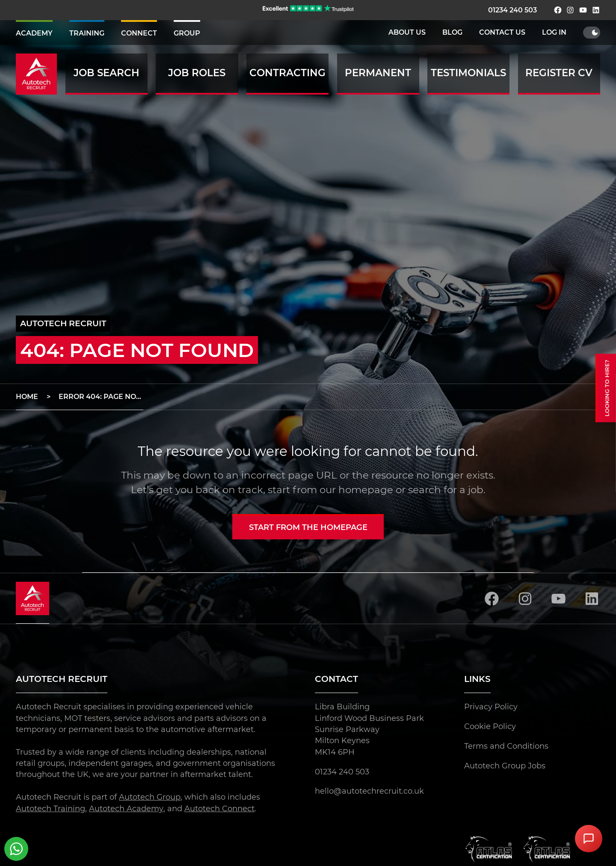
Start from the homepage (308, 527)
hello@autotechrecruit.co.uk (369, 791)
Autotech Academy (126, 808)
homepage (366, 490)
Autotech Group (150, 797)
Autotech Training (50, 808)
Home (27, 397)
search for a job (446, 490)
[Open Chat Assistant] (589, 839)
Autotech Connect (219, 808)
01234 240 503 (512, 10)
